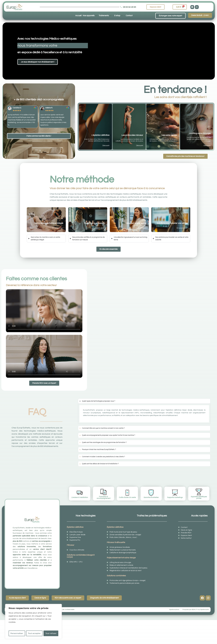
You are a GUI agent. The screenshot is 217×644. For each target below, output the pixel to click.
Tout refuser (51, 633)
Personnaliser (17, 633)
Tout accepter (34, 633)
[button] (90, 15)
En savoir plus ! (58, 228)
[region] (33, 621)
